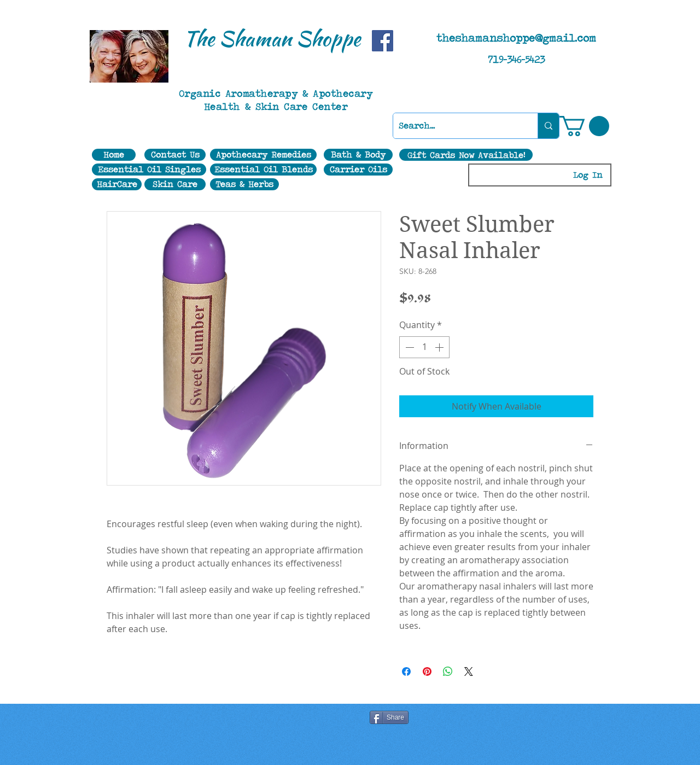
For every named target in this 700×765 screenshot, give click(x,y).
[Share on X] (469, 671)
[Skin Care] (175, 184)
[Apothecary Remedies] (263, 155)
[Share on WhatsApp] (448, 671)
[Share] (389, 717)
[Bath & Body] (358, 155)
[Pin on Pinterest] (427, 671)
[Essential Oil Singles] (149, 170)
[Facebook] (383, 41)
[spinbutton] (424, 347)
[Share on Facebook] (406, 671)
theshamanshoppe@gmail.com (516, 38)
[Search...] (457, 126)
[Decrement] (409, 347)
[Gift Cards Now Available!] (466, 155)
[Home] (114, 155)
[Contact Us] (175, 155)
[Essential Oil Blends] (263, 170)
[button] (584, 126)
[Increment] (440, 347)
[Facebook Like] (246, 719)
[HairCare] (117, 184)
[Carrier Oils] (358, 170)
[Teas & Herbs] (244, 184)
